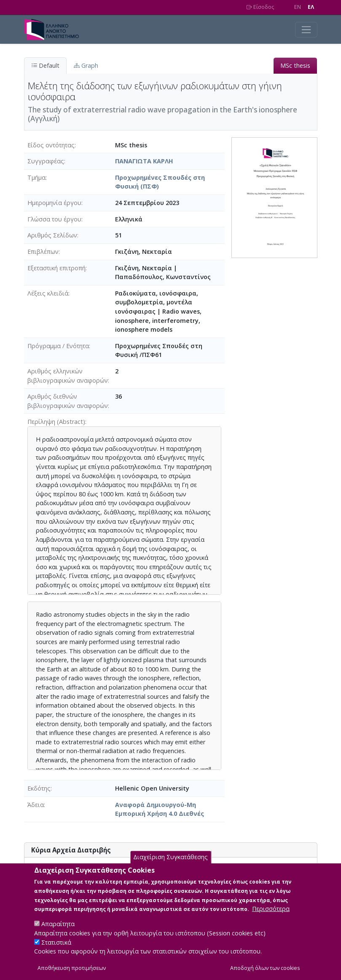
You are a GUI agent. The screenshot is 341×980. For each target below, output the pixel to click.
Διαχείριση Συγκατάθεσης (170, 859)
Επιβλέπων (43, 252)
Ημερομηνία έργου (54, 203)
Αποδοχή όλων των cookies (265, 970)
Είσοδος (260, 7)
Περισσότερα (271, 911)
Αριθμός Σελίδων (52, 235)
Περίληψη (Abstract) (56, 422)
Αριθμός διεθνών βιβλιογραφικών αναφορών (68, 401)
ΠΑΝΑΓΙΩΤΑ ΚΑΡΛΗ (144, 161)
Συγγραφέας (46, 161)
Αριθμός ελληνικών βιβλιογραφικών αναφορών (68, 376)
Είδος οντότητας (51, 145)
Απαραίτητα (58, 926)
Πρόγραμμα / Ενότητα (58, 346)
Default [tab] (45, 65)
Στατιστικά (56, 944)
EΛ (311, 7)
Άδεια (36, 805)
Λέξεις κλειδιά (48, 293)
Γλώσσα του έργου (54, 219)
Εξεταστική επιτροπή (56, 268)
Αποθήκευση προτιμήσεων (72, 970)
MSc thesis (295, 65)
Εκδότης (39, 788)
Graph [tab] (86, 65)
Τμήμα (36, 177)
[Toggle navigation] (306, 30)
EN (298, 7)
